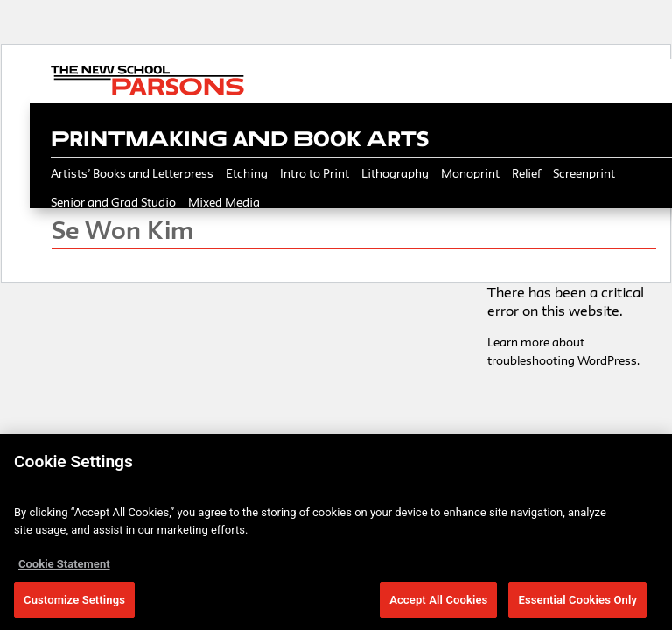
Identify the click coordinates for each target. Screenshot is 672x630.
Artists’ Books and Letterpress (132, 173)
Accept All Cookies (438, 603)
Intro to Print (315, 173)
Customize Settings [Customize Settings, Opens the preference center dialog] (74, 603)
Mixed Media (224, 202)
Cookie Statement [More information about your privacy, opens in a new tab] (64, 567)
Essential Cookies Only (577, 603)
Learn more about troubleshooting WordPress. (563, 351)
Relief (526, 173)
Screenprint (584, 173)
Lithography (395, 173)
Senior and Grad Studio (113, 202)
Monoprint (470, 173)
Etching (247, 173)
